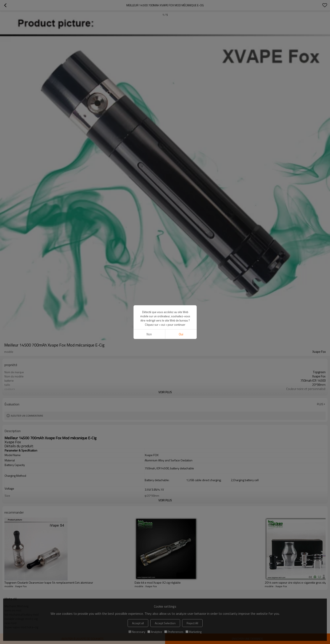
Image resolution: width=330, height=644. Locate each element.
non (149, 334)
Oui (181, 334)
